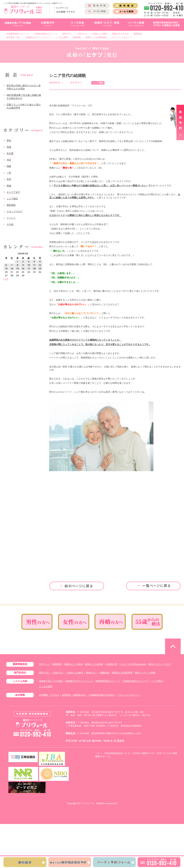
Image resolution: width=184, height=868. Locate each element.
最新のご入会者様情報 (96, 37)
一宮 (9, 173)
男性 (9, 140)
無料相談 (11, 205)
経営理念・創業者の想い (74, 695)
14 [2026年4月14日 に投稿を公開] (12, 269)
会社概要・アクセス (49, 695)
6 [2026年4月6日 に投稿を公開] (6, 265)
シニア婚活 (12, 199)
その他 (10, 224)
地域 (9, 147)
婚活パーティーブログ (160, 664)
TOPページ (44, 664)
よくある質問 (62, 37)
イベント (11, 218)
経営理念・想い (14, 37)
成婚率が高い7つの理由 (51, 681)
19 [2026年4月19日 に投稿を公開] (40, 269)
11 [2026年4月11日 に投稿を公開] (34, 265)
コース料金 (157, 681)
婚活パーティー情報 (145, 673)
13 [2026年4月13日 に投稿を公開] (6, 269)
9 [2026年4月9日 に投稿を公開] (23, 265)
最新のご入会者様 (94, 664)
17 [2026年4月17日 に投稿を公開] (29, 269)
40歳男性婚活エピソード (18, 34)
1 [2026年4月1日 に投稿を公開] (17, 262)
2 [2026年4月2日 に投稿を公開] (23, 262)
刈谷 (9, 160)
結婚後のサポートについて (38, 37)
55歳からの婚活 (100, 34)
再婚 (9, 186)
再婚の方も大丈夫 (120, 34)
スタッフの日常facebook (133, 664)
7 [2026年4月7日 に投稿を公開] (12, 265)
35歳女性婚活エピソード (46, 34)
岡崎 (9, 166)
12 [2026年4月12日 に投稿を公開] (40, 265)
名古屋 (10, 153)
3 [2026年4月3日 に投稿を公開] (29, 262)
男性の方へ (67, 34)
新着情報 (77, 37)
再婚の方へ (91, 673)
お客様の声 (112, 664)
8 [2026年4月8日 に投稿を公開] (17, 265)
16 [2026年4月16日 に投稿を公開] (23, 269)
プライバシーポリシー (121, 37)
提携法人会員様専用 (122, 673)
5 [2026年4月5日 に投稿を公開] (40, 262)
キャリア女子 (13, 192)
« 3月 (6, 279)
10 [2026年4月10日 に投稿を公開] (29, 265)
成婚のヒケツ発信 (73, 664)
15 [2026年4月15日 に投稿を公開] (17, 269)
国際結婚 (138, 34)
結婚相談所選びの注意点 (102, 695)
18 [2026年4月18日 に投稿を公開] (34, 269)
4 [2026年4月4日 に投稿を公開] (34, 262)
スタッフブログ (15, 211)
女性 (9, 179)
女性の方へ (83, 34)
